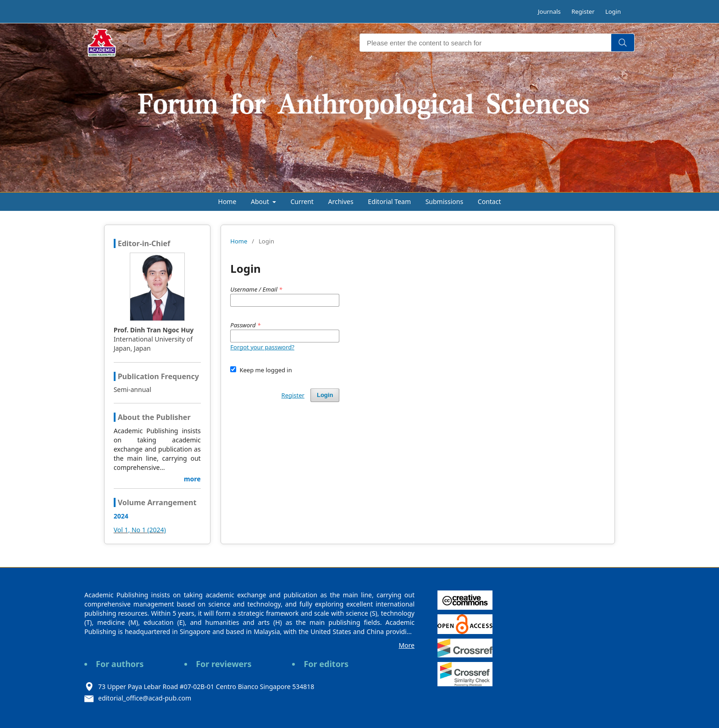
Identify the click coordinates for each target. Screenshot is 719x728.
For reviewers (224, 664)
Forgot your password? (262, 347)
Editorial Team (389, 201)
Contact (489, 201)
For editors (326, 664)
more (192, 479)
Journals (549, 11)
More (407, 645)
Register (583, 11)
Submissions (445, 201)
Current (302, 201)
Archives (341, 201)
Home (227, 201)
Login (613, 11)
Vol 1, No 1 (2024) (140, 530)
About (261, 201)
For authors (120, 664)
